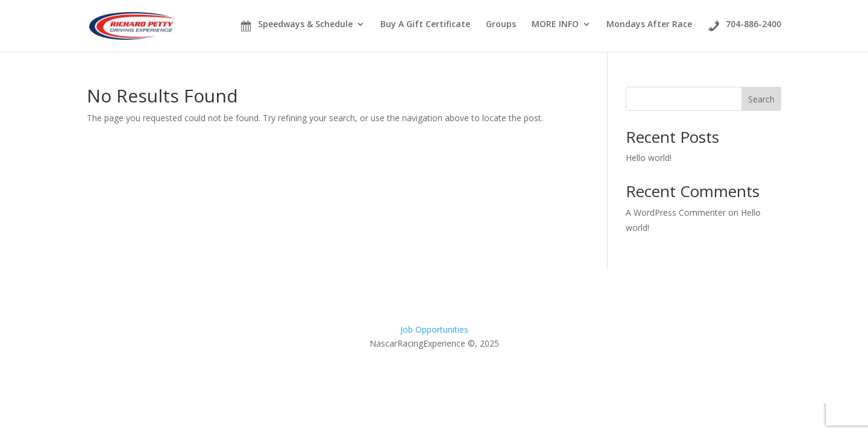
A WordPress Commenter (676, 212)
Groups (501, 25)
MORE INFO (555, 25)
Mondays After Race (649, 25)
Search (761, 99)
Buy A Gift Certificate (425, 24)
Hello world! (649, 158)
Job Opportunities (434, 329)
